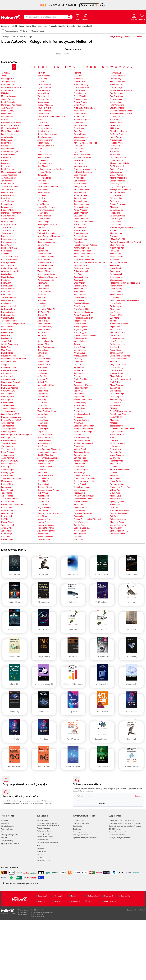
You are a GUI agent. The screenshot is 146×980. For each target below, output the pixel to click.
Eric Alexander (44, 260)
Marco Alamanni (44, 157)
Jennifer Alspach (45, 467)
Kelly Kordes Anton (82, 420)
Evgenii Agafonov (9, 367)
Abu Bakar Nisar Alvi (46, 531)
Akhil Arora (115, 128)
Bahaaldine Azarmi (118, 519)
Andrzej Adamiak (9, 262)
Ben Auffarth (115, 391)
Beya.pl (57, 901)
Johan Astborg (116, 289)
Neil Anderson (80, 225)
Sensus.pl (58, 896)
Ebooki (21, 26)
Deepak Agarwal (8, 385)
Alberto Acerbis (8, 219)
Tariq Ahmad (7, 493)
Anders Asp (115, 265)
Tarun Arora (115, 155)
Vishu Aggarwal (8, 449)
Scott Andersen (80, 175)
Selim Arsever (116, 172)
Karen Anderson (81, 207)
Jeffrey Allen (43, 376)
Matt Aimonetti (44, 76)
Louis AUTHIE (116, 417)
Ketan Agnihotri (8, 452)
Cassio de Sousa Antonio (85, 426)
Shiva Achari (7, 227)
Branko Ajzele (43, 93)
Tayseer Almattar (45, 435)
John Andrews (80, 295)
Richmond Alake (45, 155)
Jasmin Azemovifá (118, 525)
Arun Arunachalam (118, 192)
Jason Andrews (80, 289)
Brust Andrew (80, 283)
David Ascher (116, 225)
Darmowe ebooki (85, 26)
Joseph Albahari (44, 178)
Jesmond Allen (44, 379)
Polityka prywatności (44, 831)
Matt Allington (43, 400)
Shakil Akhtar (43, 114)
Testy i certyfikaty (7, 841)
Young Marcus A (8, 82)
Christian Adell (7, 318)
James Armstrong (118, 99)
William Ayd (115, 490)
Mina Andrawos (80, 265)
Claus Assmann (117, 280)
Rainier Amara (80, 82)
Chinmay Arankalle (82, 475)
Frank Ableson (7, 169)
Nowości (62, 26)
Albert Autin (115, 420)
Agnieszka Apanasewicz (84, 443)
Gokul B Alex (43, 245)
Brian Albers (43, 190)
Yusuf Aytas (115, 505)
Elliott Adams (7, 283)
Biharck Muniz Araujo (83, 487)
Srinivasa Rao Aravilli (83, 499)
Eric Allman (42, 405)
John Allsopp (43, 423)
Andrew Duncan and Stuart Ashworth (126, 242)
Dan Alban (42, 181)
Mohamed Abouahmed (11, 172)
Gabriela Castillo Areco (84, 528)
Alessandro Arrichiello (119, 163)
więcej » (102, 803)
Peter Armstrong (117, 105)
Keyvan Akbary (44, 102)
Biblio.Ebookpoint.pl (111, 901)
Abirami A (5, 73)
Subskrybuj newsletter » (87, 784)
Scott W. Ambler (81, 96)
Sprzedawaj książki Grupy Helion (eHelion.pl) (125, 823)
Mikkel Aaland (7, 93)
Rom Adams (7, 295)
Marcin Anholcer (81, 341)
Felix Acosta (6, 251)
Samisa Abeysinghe (10, 152)
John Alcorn (43, 213)
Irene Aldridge (43, 222)
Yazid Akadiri (43, 96)
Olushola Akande (45, 99)
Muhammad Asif (117, 248)
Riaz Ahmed (6, 516)
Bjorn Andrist (79, 306)
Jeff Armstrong (116, 102)
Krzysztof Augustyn (118, 400)
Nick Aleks (42, 227)
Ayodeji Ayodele (117, 502)
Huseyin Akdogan (45, 105)
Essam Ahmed (7, 502)
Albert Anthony (80, 402)
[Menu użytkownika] (134, 17)
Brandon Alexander (46, 257)
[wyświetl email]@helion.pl (45, 912)
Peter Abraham (8, 184)
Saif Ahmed (6, 519)
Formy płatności (43, 840)
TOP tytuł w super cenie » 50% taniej (125, 37)
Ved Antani (78, 391)
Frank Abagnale (8, 102)
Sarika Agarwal (8, 405)
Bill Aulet (114, 408)
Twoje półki (5, 832)
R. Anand (78, 146)
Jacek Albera (43, 184)
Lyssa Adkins (7, 335)
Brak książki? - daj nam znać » (20, 796)
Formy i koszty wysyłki (45, 837)
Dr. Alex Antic (79, 408)
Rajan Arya (115, 201)
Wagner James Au (118, 365)
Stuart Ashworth (117, 245)
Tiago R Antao (80, 397)
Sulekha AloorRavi (45, 455)
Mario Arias (79, 537)
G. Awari (114, 472)
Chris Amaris (79, 90)
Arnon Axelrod (116, 478)
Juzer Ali (41, 306)
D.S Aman (78, 76)
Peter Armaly (116, 79)
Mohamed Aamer (9, 96)
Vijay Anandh (79, 152)
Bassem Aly (43, 534)
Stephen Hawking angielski (85, 335)
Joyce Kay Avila (117, 455)
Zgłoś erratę (77, 829)
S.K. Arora (114, 152)
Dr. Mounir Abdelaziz (10, 125)
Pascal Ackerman (9, 239)
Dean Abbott (7, 114)
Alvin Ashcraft (116, 233)
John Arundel (116, 195)
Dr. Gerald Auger (117, 394)
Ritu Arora (114, 149)
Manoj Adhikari (8, 327)
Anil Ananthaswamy (82, 157)
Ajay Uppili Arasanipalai (84, 481)
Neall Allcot (42, 356)
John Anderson (80, 201)
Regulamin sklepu (43, 828)
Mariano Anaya (80, 166)
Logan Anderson (81, 213)
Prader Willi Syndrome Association (125, 283)
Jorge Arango (80, 472)
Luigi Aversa (115, 446)
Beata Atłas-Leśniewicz (120, 356)
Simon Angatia (80, 324)
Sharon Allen (43, 394)
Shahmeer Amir (80, 117)
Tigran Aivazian (44, 87)
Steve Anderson (81, 236)
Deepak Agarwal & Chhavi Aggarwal (17, 435)
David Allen (42, 370)
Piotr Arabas (79, 467)
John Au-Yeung (117, 367)
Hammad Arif (116, 73)
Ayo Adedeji (6, 303)
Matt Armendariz (117, 85)
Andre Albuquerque (46, 210)
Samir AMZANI (80, 140)
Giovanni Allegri (44, 359)
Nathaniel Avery (117, 452)
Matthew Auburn (117, 373)
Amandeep (78, 79)
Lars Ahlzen (6, 487)
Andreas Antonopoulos (84, 429)
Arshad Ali (42, 300)
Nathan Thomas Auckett (120, 379)
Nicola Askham (116, 257)
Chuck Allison (43, 402)
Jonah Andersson (81, 248)
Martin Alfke (43, 283)
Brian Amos (79, 128)
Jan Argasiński (80, 534)
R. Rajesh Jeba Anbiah (84, 172)
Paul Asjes (115, 251)
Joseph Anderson (81, 204)
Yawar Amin (79, 111)
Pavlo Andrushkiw (81, 309)
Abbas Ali (42, 295)
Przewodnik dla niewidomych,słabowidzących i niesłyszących (48, 824)
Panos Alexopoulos (46, 280)
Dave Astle (115, 297)
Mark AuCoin (116, 382)
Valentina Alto (43, 496)
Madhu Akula (43, 143)
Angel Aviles (115, 464)
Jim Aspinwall (116, 274)
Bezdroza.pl (109, 896)
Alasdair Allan (43, 344)
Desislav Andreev (81, 268)
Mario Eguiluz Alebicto (47, 225)
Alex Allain (42, 335)
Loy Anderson (80, 216)
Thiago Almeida (44, 440)
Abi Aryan (114, 207)
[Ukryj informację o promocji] (102, 5)
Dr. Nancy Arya (116, 198)
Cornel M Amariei (81, 87)
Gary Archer (79, 516)
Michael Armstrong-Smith (121, 114)
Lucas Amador (44, 540)
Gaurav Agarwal (8, 391)
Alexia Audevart (117, 385)
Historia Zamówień (8, 826)
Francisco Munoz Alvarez (48, 513)
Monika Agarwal (8, 394)
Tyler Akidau (43, 122)
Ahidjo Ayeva (116, 496)
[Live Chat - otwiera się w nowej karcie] (85, 17)
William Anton (80, 423)
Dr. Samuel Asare (118, 216)
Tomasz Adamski (9, 297)
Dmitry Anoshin (80, 379)
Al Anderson (79, 178)
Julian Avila (115, 458)
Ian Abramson (7, 207)
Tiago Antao (79, 394)
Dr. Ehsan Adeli (8, 315)
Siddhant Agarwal (9, 411)
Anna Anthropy (80, 405)
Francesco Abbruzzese (11, 122)
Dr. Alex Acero (7, 222)
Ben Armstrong (116, 93)
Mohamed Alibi (44, 318)
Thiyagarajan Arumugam (121, 190)
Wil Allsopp (42, 426)
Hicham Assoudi (117, 286)
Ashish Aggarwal (8, 429)
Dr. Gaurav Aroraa (118, 157)
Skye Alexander (44, 268)
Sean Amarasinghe (82, 85)
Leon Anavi (79, 163)
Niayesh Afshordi (9, 356)
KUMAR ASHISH (117, 239)
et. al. (40, 149)
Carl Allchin (42, 353)
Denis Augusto (116, 397)
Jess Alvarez (43, 516)
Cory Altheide (43, 478)
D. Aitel (41, 82)
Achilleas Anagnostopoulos (85, 143)
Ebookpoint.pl (126, 896)
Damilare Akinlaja (45, 128)
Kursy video (31, 26)
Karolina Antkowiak (82, 414)
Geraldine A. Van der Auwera (122, 429)
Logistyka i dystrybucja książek (120, 838)
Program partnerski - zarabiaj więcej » (25, 784)
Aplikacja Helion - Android (10, 844)
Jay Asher (114, 236)
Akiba (40, 120)
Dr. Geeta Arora (117, 134)
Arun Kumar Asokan (119, 262)
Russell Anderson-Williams (85, 245)
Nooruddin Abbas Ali (46, 309)
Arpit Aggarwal (7, 426)
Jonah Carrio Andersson (84, 254)
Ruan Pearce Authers (119, 414)
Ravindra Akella (44, 108)
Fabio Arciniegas (81, 522)
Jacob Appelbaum (81, 452)
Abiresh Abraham (9, 178)
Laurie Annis (79, 365)
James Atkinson (117, 338)
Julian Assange (117, 277)
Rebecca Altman (45, 487)
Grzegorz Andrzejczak (83, 312)
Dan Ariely (78, 540)
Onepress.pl (42, 896)
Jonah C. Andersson (82, 251)
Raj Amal (78, 73)
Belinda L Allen (44, 365)
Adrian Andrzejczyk (82, 315)
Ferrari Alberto (44, 192)
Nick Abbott (6, 120)
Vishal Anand (79, 149)
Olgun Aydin (115, 493)
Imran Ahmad (7, 490)
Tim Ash (113, 230)
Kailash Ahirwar (8, 484)
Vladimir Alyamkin (45, 537)
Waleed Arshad (117, 175)
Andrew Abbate (8, 108)
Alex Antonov (79, 435)
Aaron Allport (43, 414)
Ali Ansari (78, 382)
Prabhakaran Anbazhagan (85, 169)
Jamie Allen (42, 373)
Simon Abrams (8, 204)
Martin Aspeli (116, 268)
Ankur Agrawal (7, 458)
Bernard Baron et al (46, 146)
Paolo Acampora (8, 216)
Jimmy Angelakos (81, 327)
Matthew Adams (8, 289)
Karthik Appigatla (81, 461)
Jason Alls (42, 417)
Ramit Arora (115, 146)
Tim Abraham (7, 190)
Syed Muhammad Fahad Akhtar (51, 117)
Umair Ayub (115, 508)
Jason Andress (80, 280)
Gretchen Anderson (82, 190)
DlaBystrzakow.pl (94, 896)
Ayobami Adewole (9, 321)
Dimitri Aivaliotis (44, 85)
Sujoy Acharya (7, 230)
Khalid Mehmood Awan (120, 470)
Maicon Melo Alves (46, 528)
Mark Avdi (114, 437)
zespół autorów (117, 426)
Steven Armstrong (118, 108)
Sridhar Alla (42, 332)
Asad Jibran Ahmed (10, 499)
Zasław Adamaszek (10, 257)
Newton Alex (43, 251)
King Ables (6, 166)
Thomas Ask (115, 254)
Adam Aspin (115, 271)
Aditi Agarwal (7, 373)
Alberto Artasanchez (119, 178)
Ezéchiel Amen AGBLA (11, 420)
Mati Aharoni (7, 481)
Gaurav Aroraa (116, 160)
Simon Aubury (116, 376)
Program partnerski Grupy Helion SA (122, 820)
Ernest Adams (7, 286)
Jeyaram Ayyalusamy (119, 513)
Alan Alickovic (43, 321)
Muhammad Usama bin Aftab (14, 359)
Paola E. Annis (80, 370)
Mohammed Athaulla (119, 324)
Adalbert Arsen (116, 169)
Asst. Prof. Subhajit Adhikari (13, 324)
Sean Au (114, 362)
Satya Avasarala (117, 435)
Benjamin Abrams (9, 195)
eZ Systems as (116, 210)
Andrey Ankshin (80, 356)
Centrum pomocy (43, 820)
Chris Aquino (79, 464)
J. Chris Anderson (81, 195)
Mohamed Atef (116, 315)
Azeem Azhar (116, 528)
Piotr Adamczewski (9, 260)
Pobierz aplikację (11, 31)
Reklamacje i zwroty (44, 860)
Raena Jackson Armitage (121, 90)
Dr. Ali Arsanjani (117, 166)
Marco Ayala (115, 481)
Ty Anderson (79, 242)
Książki (14, 26)
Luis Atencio (115, 318)
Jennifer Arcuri (80, 525)
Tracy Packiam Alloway (47, 411)
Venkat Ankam (80, 350)
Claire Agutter (7, 475)
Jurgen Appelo (80, 455)
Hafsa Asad (115, 213)
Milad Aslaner (116, 260)
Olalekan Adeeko (9, 309)
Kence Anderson (81, 210)
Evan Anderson (80, 184)
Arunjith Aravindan (82, 502)
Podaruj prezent (38, 31)
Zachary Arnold (117, 122)
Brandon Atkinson (118, 332)
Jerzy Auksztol (116, 402)
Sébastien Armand (118, 82)
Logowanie (5, 820)
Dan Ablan (6, 163)
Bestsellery (72, 26)
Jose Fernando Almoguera (49, 449)
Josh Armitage (116, 87)
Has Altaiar (42, 472)
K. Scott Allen (43, 382)
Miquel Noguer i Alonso (48, 452)
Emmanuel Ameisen (82, 99)
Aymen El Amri (80, 134)
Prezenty (4, 838)
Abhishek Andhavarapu (84, 260)
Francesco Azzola (118, 534)
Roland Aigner (7, 540)
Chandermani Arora (118, 131)
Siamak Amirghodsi (82, 120)
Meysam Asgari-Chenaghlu (122, 227)
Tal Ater (113, 321)
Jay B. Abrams (7, 201)
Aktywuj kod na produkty (10, 835)
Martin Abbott (7, 117)
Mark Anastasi (80, 160)
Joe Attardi (115, 347)
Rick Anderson (80, 227)
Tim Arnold (115, 120)
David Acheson (8, 236)
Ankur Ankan (79, 353)
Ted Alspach (43, 470)
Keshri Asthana (117, 295)
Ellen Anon (78, 376)
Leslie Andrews (80, 297)
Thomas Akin (43, 125)
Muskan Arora (116, 140)
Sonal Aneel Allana (46, 347)
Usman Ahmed (8, 522)
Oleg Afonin (6, 350)
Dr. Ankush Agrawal (10, 461)
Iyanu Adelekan (8, 312)
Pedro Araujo (79, 493)
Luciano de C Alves (46, 525)
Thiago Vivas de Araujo (84, 496)
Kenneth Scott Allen (46, 385)
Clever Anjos (79, 347)
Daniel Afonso (7, 353)
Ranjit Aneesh (80, 321)
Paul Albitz (42, 198)
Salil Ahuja (6, 537)
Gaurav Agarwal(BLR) (11, 414)
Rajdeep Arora (116, 143)
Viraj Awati (114, 475)
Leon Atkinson (116, 341)
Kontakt (40, 857)
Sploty (90, 901)
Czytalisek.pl (76, 901)
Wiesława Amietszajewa (84, 108)
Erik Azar (114, 516)
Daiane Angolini (80, 338)
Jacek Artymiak (117, 184)
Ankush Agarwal (8, 379)
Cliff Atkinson (116, 335)
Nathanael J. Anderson (84, 222)
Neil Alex (41, 248)
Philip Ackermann (9, 242)
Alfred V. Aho (7, 528)
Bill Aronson (115, 125)
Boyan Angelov (80, 330)
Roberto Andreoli (81, 271)
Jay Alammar (43, 160)
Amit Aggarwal (7, 423)
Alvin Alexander (44, 254)
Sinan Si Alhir (43, 289)
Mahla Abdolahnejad (10, 131)
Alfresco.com (43, 286)
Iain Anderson (80, 192)
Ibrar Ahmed (7, 508)
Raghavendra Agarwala (11, 417)
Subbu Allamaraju (45, 341)
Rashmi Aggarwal (9, 440)
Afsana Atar (115, 309)
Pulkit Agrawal (7, 467)
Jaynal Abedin (7, 137)
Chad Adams (7, 274)
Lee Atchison (116, 312)
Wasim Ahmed (7, 525)
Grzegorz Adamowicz (10, 271)
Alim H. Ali (42, 297)
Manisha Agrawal (9, 464)
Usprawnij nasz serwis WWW (47, 843)
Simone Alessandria (46, 242)
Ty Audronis (115, 388)
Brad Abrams (7, 198)
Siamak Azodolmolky (119, 531)
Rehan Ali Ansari (81, 388)
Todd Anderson (80, 239)
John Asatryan (116, 219)
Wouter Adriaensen (9, 344)
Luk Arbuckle (79, 510)
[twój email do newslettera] (103, 796)
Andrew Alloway (44, 408)
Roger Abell (6, 143)
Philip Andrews (80, 300)
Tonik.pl (142, 910)
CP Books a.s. (7, 90)
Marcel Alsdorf (44, 464)
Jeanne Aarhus (8, 99)
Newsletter (41, 848)
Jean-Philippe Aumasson (121, 411)
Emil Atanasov (116, 306)
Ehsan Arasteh (80, 484)
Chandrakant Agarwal (11, 382)
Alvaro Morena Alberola (48, 187)
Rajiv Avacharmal (117, 432)
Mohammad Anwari (82, 440)
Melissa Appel (80, 449)
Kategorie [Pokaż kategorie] (5, 26)
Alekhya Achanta (8, 225)
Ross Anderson (80, 230)
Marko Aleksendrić (45, 239)
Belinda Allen (43, 362)
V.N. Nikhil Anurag (82, 437)
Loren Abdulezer (8, 134)
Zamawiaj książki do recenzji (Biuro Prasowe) (125, 826)
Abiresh (5, 160)
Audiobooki (42, 26)
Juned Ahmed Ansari (83, 385)
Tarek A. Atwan (116, 353)
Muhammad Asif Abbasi (11, 105)
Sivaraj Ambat (80, 93)
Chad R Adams (8, 277)
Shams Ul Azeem (117, 522)
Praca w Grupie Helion (117, 835)
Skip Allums (43, 432)
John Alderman (44, 219)
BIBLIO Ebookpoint (116, 829)
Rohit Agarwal (7, 402)
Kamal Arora (115, 137)
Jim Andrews (79, 292)
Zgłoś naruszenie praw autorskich (85, 838)
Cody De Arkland (117, 76)
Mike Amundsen (81, 137)
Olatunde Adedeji (9, 306)
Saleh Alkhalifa (44, 330)
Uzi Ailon (41, 73)
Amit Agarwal (7, 376)
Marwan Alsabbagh (46, 461)
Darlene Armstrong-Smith (121, 111)
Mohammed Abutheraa (11, 213)
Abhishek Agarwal (9, 370)
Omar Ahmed (7, 513)
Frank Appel (79, 446)
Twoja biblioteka (7, 829)
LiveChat (40, 854)
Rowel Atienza (116, 330)
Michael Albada (44, 172)
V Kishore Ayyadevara (120, 510)
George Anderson (81, 187)
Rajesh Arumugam (118, 187)
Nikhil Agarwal (7, 400)
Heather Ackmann (9, 248)
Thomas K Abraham (10, 187)
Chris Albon (42, 201)
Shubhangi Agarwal (10, 408)
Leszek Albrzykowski (46, 207)
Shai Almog (42, 446)
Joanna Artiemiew (118, 181)
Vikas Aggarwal (8, 446)
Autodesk (114, 423)
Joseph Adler (7, 341)
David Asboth (116, 222)
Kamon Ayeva (116, 499)
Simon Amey (79, 105)
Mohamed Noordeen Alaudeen (51, 169)
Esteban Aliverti (44, 324)
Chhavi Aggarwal (9, 432)
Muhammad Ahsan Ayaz (120, 487)
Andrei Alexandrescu (46, 274)
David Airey (42, 79)
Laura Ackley (7, 245)
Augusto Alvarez (45, 508)
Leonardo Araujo (81, 490)
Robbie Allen (43, 391)
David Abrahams (8, 192)
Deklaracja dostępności (45, 834)
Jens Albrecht (43, 204)
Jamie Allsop (43, 420)
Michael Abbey (8, 111)
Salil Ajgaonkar (44, 90)
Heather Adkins (8, 332)
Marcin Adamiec (8, 265)
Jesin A (4, 76)
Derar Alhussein (44, 292)
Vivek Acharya (7, 233)
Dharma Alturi (43, 502)
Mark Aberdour (8, 149)
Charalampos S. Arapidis (84, 478)
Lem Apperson (80, 458)
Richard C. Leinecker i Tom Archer (88, 519)
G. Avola (114, 467)
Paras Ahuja (6, 534)
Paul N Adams (7, 292)
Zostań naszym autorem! (82, 823)
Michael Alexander (45, 265)
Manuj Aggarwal (8, 437)
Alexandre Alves (44, 519)
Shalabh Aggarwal (9, 443)
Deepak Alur (43, 505)
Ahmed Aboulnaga (9, 175)
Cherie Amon (79, 122)
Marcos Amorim (80, 125)
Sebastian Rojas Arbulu (84, 513)
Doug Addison (7, 300)
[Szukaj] (69, 17)
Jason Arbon (79, 505)
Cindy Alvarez (43, 510)
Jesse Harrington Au (119, 359)
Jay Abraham (7, 181)
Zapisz (138, 796)
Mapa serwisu (42, 851)
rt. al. (40, 152)
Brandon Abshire (8, 210)
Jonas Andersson (81, 257)
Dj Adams (5, 280)
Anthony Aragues (81, 470)
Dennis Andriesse (81, 303)
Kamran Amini (80, 114)
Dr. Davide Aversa (118, 443)
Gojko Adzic (6, 347)
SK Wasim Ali (43, 312)
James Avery (116, 449)
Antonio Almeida (45, 437)
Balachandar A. (8, 85)
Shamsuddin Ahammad (11, 478)
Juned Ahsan (7, 531)
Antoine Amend (80, 102)
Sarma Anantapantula (83, 155)
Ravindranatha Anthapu (84, 400)
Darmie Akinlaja (44, 131)
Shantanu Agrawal (9, 470)
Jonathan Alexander (46, 262)
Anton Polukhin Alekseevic (49, 236)
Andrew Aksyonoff (45, 140)
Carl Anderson (80, 181)
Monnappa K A (8, 79)
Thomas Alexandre (46, 271)
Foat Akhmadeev (45, 111)
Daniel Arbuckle (80, 508)
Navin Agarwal (7, 397)
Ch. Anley (78, 359)
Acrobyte (5, 254)
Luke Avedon (116, 440)
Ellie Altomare (43, 499)
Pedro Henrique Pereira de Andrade (89, 262)
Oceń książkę (78, 826)
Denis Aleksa (43, 230)
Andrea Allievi (43, 397)
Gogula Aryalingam (118, 204)
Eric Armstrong (116, 96)
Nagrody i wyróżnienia (81, 835)
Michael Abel (7, 140)
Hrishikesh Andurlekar (83, 318)
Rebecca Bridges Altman (48, 490)
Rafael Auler (115, 405)
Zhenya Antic (79, 411)
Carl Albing (42, 195)
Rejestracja (5, 823)
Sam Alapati (43, 166)
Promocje (53, 26)
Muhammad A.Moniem (11, 87)
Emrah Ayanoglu (117, 484)
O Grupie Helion (79, 820)
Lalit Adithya (6, 330)
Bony (25, 31)
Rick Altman (43, 493)
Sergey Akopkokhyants (47, 134)
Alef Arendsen (80, 531)
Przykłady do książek (80, 832)
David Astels (115, 292)
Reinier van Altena (45, 475)
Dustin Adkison (8, 338)
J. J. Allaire (42, 338)
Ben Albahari (43, 175)
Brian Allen (42, 367)
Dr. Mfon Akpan (44, 137)
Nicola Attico (115, 350)
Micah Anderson (81, 219)
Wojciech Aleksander (46, 233)
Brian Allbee (43, 350)
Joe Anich (78, 344)
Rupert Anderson (81, 233)
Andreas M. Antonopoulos (85, 432)
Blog (39, 846)
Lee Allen (41, 388)
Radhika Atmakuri (118, 344)
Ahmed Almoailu (45, 443)
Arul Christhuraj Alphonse (48, 458)
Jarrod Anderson (81, 198)
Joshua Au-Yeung (118, 370)
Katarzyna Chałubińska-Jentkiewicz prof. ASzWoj (125, 302)
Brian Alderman (44, 216)
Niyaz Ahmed (7, 510)
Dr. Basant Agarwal (9, 388)
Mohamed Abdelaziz (10, 128)
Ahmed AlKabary (45, 327)
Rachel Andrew (80, 286)
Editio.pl (74, 896)
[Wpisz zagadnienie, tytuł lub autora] (45, 17)
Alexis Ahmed (7, 496)
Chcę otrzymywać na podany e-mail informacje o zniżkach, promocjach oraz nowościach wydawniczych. (100, 802)
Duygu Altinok (43, 484)
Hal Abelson (6, 146)
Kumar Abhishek (8, 155)
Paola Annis (79, 367)
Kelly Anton (79, 417)
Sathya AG (6, 365)
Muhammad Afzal (9, 362)
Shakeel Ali (42, 315)
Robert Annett (80, 362)
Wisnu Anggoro (80, 332)
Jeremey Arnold (117, 117)
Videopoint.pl (43, 901)
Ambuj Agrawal (8, 455)
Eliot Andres (79, 274)
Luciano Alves (43, 522)
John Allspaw (43, 429)
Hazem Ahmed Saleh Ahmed (14, 505)
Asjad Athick (115, 327)
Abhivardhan (7, 157)
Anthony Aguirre (8, 472)
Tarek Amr (78, 131)
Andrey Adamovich (9, 268)
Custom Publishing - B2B (118, 832)
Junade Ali (42, 303)
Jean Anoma (79, 373)
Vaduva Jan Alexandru (47, 277)
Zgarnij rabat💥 (89, 5)
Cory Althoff (42, 481)
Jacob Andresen (81, 277)
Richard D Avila (117, 461)
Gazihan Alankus (45, 163)
